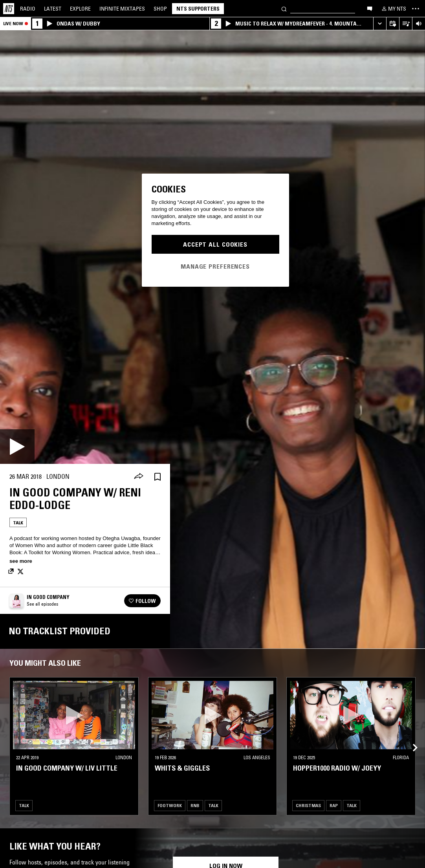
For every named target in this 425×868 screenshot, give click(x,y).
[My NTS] (393, 9)
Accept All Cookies (215, 244)
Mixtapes (122, 9)
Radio (28, 9)
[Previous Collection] (410, 738)
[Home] (9, 9)
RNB (195, 805)
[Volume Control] (419, 24)
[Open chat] (370, 8)
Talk (18, 523)
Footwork (170, 805)
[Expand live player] (380, 24)
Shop (160, 9)
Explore (80, 9)
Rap (334, 805)
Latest (53, 9)
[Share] (139, 477)
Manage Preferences (215, 266)
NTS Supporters (198, 9)
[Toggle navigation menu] (416, 9)
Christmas (308, 805)
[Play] (17, 447)
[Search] (284, 8)
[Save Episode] (158, 477)
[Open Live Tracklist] (406, 24)
